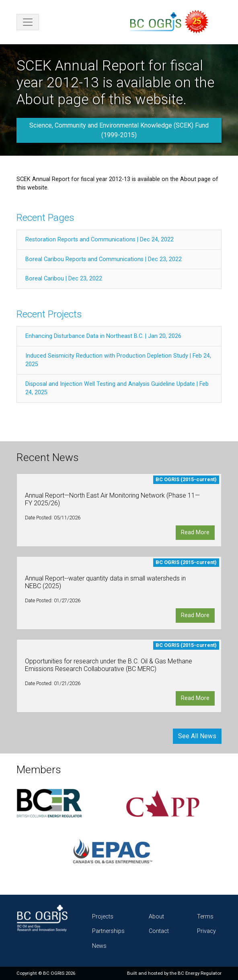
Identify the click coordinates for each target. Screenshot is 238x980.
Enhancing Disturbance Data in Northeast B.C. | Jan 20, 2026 (103, 336)
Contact (159, 931)
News (99, 946)
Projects (103, 917)
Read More (195, 532)
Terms (205, 917)
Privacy (206, 931)
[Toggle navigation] (28, 22)
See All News (197, 736)
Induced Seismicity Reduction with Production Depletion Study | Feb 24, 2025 (118, 360)
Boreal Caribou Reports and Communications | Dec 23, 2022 (104, 259)
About (156, 917)
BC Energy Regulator (200, 973)
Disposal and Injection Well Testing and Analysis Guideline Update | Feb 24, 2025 (117, 388)
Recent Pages (45, 217)
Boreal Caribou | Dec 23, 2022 (64, 279)
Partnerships (108, 931)
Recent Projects (49, 314)
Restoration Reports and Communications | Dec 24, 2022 (100, 240)
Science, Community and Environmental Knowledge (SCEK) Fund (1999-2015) (119, 130)
